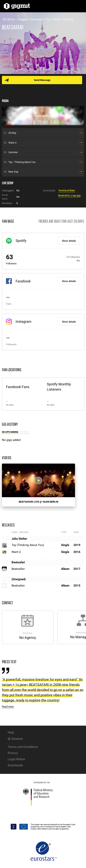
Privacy (13, 753)
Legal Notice (16, 759)
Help (11, 732)
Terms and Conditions (23, 747)
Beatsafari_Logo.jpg (69, 195)
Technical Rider (67, 190)
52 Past (25, 432)
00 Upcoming (10, 432)
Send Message (42, 80)
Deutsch (17, 739)
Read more (8, 707)
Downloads (15, 765)
